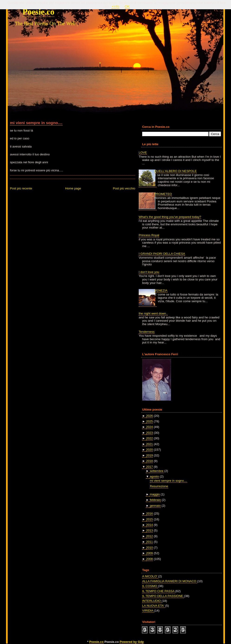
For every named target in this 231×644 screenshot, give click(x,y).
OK (127, 6)
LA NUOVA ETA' (154, 606)
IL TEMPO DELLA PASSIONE (163, 596)
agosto (154, 476)
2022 (149, 438)
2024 (149, 427)
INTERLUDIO (152, 601)
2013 (149, 530)
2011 (149, 542)
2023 (149, 433)
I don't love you (149, 272)
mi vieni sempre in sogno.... (36, 123)
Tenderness (147, 332)
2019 (149, 455)
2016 (149, 514)
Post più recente (21, 188)
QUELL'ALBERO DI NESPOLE (175, 171)
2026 (149, 416)
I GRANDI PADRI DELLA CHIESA (162, 254)
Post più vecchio (124, 188)
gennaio (155, 506)
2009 (149, 553)
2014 (149, 525)
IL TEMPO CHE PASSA (159, 591)
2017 (149, 467)
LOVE (143, 152)
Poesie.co (38, 12)
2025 (149, 421)
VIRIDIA (148, 611)
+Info (115, 6)
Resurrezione (159, 486)
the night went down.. (153, 313)
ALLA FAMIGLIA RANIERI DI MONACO (170, 581)
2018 (149, 461)
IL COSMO (150, 586)
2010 (149, 548)
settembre (157, 471)
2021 (149, 444)
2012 (149, 536)
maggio (155, 494)
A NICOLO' (150, 576)
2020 (149, 450)
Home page (73, 188)
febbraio (155, 500)
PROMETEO (163, 194)
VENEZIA (161, 291)
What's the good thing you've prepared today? (170, 217)
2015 (149, 519)
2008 (149, 559)
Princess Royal (149, 235)
